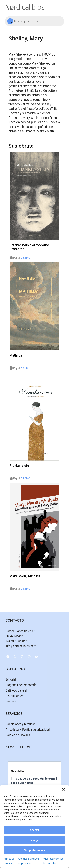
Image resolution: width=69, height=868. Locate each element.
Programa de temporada (21, 685)
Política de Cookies (18, 735)
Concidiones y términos (21, 724)
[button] (63, 789)
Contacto (11, 701)
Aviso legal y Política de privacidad (28, 730)
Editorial (11, 679)
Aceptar (35, 830)
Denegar (35, 840)
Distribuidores (14, 696)
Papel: (20, 258)
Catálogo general (16, 690)
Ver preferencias (35, 850)
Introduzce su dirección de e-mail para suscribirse (34, 781)
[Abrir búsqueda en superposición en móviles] (34, 21)
